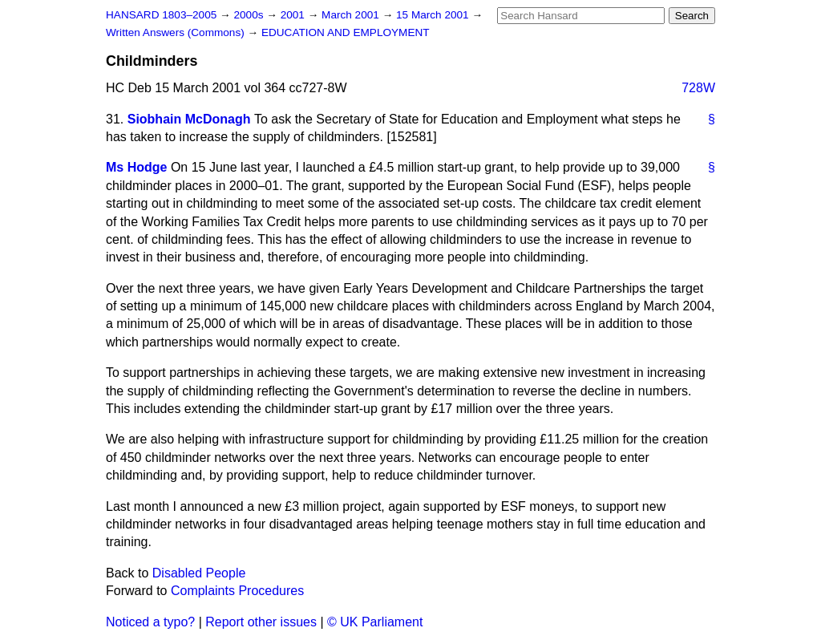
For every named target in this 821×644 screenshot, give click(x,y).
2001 (294, 15)
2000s (250, 15)
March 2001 (352, 15)
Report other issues (261, 622)
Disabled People (199, 573)
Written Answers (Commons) (177, 32)
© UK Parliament (375, 622)
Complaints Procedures (237, 591)
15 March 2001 (434, 15)
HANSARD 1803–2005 (161, 15)
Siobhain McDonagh (189, 119)
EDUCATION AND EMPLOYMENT (346, 32)
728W (698, 88)
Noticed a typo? (150, 622)
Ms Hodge (136, 167)
